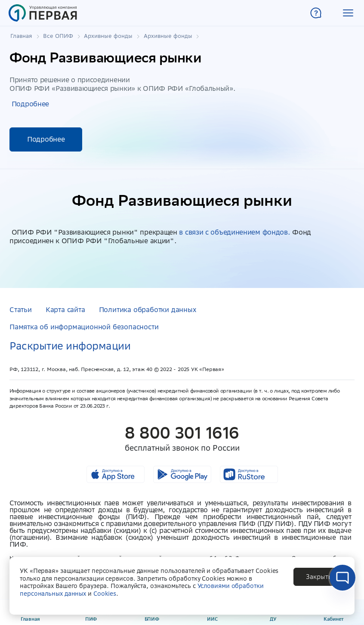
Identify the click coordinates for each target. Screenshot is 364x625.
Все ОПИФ (58, 36)
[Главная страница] (43, 13)
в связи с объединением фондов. (234, 232)
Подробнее (30, 104)
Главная (21, 36)
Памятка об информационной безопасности (84, 327)
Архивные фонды (108, 36)
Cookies (105, 594)
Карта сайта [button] (65, 309)
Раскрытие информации (70, 346)
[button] (348, 13)
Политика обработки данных (148, 309)
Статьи (21, 309)
